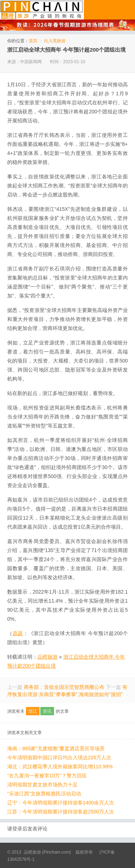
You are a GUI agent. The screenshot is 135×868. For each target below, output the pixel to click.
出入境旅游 (55, 41)
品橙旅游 (42, 10)
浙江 (33, 711)
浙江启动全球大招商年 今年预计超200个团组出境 (66, 50)
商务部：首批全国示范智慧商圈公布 (64, 687)
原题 (18, 633)
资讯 (47, 711)
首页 (33, 41)
